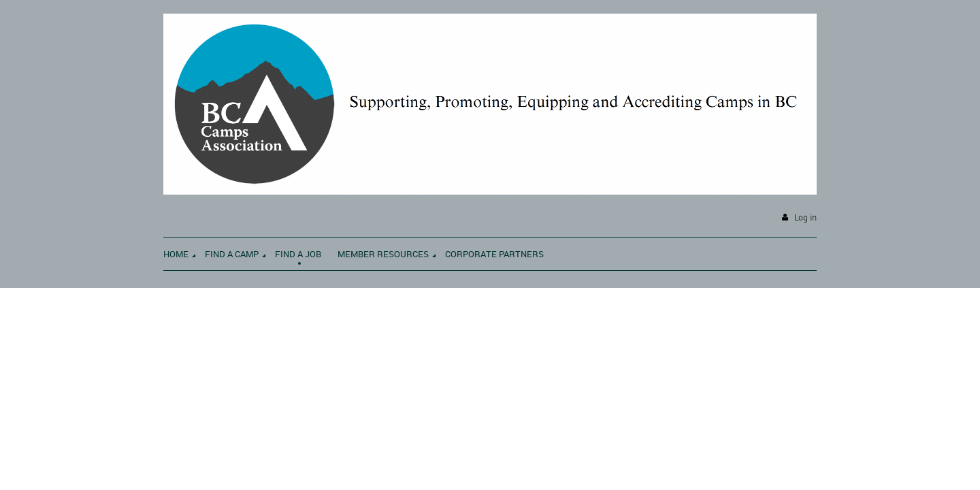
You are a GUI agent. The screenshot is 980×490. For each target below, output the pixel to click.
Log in (805, 217)
